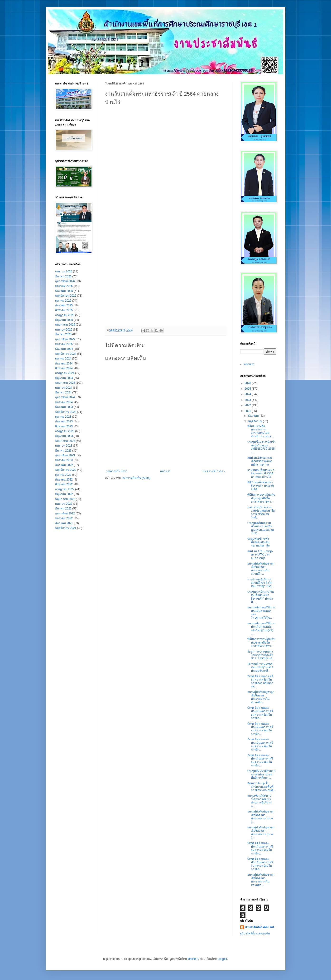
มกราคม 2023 (64, 460)
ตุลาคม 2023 (63, 417)
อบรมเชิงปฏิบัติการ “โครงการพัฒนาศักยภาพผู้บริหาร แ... (259, 801)
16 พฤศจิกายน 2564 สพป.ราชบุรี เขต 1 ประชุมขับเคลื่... (260, 667)
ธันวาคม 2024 (64, 349)
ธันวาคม (254, 416)
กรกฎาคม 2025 (65, 315)
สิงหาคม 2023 (64, 426)
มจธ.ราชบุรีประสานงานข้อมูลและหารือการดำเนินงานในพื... (261, 512)
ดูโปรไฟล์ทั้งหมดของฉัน (255, 933)
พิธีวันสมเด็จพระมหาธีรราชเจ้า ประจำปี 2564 (261, 486)
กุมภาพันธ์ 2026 (65, 281)
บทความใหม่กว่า (117, 471)
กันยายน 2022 (64, 480)
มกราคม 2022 (64, 518)
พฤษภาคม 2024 (65, 383)
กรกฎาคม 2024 (65, 373)
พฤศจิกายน (255, 421)
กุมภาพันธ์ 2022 (65, 513)
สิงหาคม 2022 (64, 484)
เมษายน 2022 (64, 504)
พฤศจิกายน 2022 (66, 470)
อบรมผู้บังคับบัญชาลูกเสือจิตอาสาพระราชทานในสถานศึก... (261, 569)
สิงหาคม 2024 (64, 368)
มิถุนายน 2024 (64, 378)
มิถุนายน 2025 (64, 320)
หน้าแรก (165, 471)
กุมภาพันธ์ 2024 (65, 397)
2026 (248, 383)
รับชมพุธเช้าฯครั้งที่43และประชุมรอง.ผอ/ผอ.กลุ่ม (259, 542)
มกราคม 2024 (64, 402)
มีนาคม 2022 (63, 509)
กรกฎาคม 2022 (65, 489)
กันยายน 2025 (64, 305)
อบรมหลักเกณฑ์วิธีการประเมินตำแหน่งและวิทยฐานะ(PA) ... (261, 628)
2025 (248, 389)
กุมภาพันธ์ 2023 (65, 455)
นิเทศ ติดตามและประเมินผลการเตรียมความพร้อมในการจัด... (260, 713)
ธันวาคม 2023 (64, 407)
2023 (248, 400)
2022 (248, 405)
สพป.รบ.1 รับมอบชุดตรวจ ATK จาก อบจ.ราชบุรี (260, 555)
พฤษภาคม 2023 (65, 441)
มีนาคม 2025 (63, 334)
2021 (248, 411)
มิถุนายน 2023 (64, 436)
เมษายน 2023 (64, 446)
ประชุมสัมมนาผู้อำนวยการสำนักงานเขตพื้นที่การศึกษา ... (261, 774)
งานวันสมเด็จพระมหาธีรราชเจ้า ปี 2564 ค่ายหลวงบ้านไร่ (261, 474)
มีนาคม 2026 (63, 276)
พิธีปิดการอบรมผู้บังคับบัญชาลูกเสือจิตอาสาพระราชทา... (261, 498)
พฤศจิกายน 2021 (66, 528)
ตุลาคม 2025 (63, 301)
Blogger (222, 959)
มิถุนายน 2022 (64, 494)
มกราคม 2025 (64, 344)
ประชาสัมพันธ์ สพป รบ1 (260, 927)
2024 (248, 394)
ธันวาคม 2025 (64, 291)
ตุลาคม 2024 (63, 359)
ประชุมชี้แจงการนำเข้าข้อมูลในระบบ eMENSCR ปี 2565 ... (261, 447)
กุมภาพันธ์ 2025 (65, 339)
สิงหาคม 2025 (64, 310)
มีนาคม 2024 (63, 392)
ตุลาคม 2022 (63, 475)
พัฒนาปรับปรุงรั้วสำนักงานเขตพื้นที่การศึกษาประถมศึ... (261, 787)
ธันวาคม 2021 (64, 523)
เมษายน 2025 (64, 330)
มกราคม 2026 (64, 286)
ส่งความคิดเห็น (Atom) (136, 478)
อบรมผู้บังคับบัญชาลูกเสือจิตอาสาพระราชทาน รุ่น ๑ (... (261, 817)
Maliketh (193, 959)
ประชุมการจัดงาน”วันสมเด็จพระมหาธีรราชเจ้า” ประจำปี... (261, 597)
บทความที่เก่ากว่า (214, 471)
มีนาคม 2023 (63, 451)
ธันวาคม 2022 (64, 465)
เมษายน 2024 (64, 388)
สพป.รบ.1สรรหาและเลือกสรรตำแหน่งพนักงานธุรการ (260, 461)
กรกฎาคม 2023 (65, 431)
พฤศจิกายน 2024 (66, 354)
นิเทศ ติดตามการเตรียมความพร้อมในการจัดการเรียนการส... (260, 681)
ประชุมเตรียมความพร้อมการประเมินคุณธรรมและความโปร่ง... (261, 528)
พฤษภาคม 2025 (65, 325)
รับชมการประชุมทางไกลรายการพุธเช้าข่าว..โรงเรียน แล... (261, 655)
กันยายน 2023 (64, 421)
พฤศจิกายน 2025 (66, 296)
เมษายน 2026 (64, 271)
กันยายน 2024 (64, 364)
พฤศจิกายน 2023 (66, 412)
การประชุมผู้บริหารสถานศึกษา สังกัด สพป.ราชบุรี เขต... (260, 583)
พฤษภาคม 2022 (65, 499)
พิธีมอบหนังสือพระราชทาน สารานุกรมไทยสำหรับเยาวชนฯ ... (261, 431)
